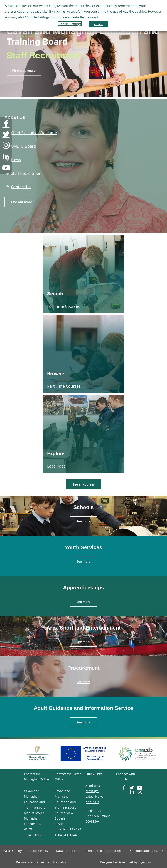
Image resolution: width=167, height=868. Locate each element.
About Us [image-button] (92, 802)
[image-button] (6, 124)
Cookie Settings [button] (70, 24)
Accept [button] (98, 24)
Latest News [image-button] (94, 796)
